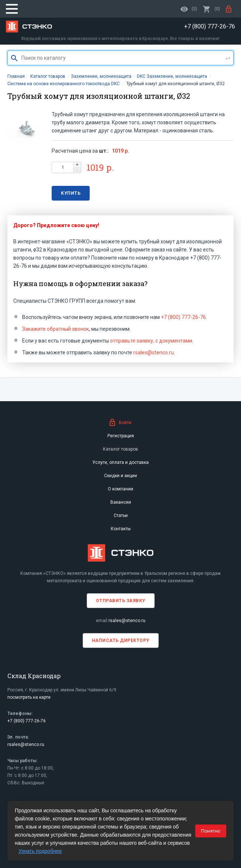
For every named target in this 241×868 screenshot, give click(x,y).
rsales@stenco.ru (154, 353)
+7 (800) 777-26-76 (183, 317)
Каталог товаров (120, 449)
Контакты (121, 529)
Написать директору (121, 640)
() (211, 9)
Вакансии (121, 502)
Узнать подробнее (40, 851)
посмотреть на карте (29, 697)
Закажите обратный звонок (56, 329)
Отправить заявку (121, 601)
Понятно (211, 831)
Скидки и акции (120, 476)
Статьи (121, 515)
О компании (120, 489)
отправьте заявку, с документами (151, 341)
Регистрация (121, 436)
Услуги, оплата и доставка (120, 462)
